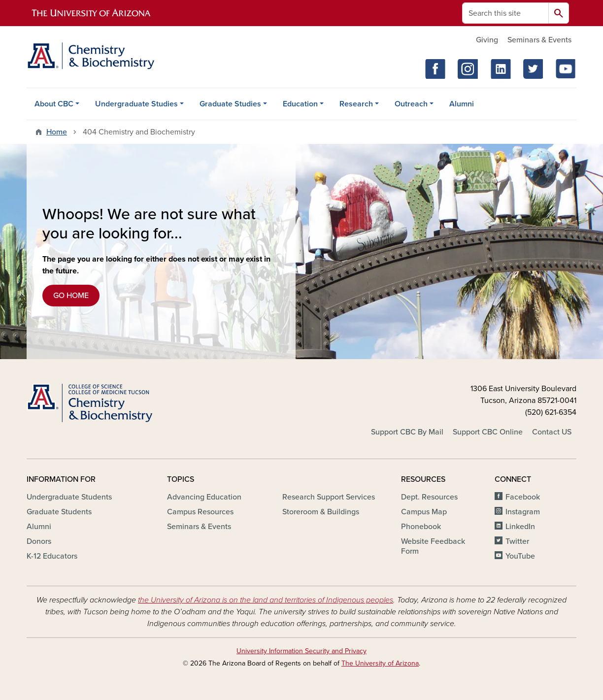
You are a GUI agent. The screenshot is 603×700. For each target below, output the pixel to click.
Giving (487, 40)
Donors (39, 541)
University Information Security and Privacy (301, 651)
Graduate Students (59, 512)
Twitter (517, 541)
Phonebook (421, 527)
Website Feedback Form (433, 546)
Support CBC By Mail (407, 432)
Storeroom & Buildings (321, 512)
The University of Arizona (380, 663)
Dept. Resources (429, 497)
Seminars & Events (539, 40)
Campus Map (424, 512)
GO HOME (71, 296)
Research (356, 104)
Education (300, 104)
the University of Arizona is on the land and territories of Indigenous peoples (266, 600)
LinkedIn (520, 527)
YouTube (520, 556)
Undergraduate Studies (136, 104)
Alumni (462, 104)
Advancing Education (204, 497)
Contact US (552, 432)
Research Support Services (329, 497)
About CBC (54, 104)
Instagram (523, 512)
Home (57, 132)
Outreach (411, 104)
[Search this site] (505, 13)
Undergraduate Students (69, 497)
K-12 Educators (52, 556)
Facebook (523, 497)
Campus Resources (200, 512)
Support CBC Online (488, 432)
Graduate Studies (230, 104)
